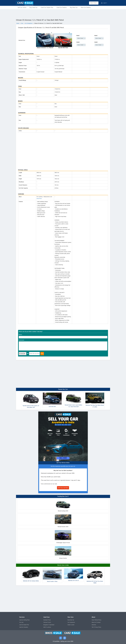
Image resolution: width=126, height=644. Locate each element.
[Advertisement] (63, 14)
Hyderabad (52, 625)
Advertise (94, 625)
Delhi (45, 627)
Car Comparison (71, 622)
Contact (99, 622)
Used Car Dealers (62, 7)
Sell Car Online (22, 7)
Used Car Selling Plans (24, 620)
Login (104, 3)
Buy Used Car (34, 7)
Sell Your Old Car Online (63, 463)
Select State (94, 3)
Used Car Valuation (24, 627)
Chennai (45, 622)
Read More (39, 199)
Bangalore (46, 625)
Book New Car (71, 620)
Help (93, 620)
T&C (93, 627)
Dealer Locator (71, 625)
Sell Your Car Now (63, 488)
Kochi (50, 622)
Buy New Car (74, 7)
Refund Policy (98, 620)
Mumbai (45, 620)
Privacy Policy (98, 627)
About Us (94, 622)
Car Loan (21, 622)
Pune (49, 620)
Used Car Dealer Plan (47, 7)
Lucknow (49, 627)
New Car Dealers (86, 7)
